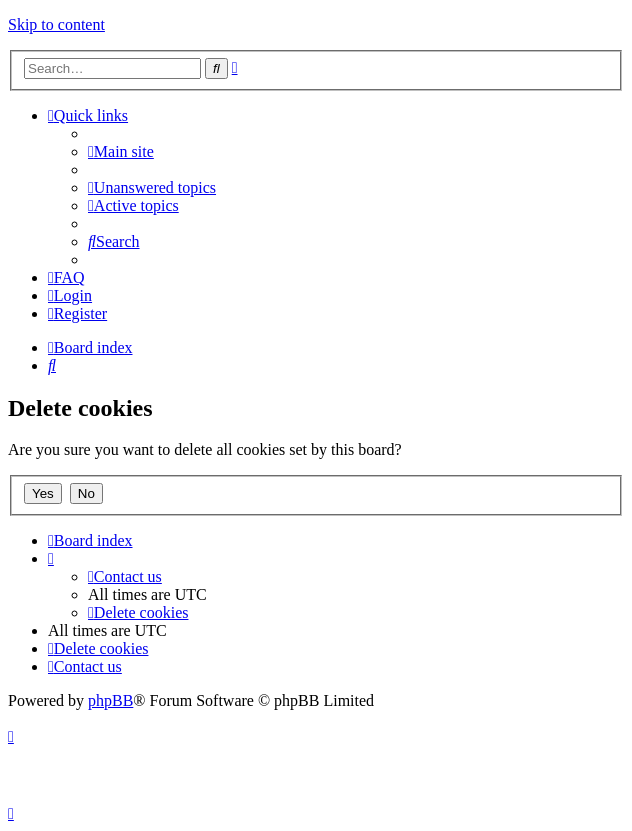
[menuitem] (121, 151)
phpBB (110, 700)
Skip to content (56, 24)
